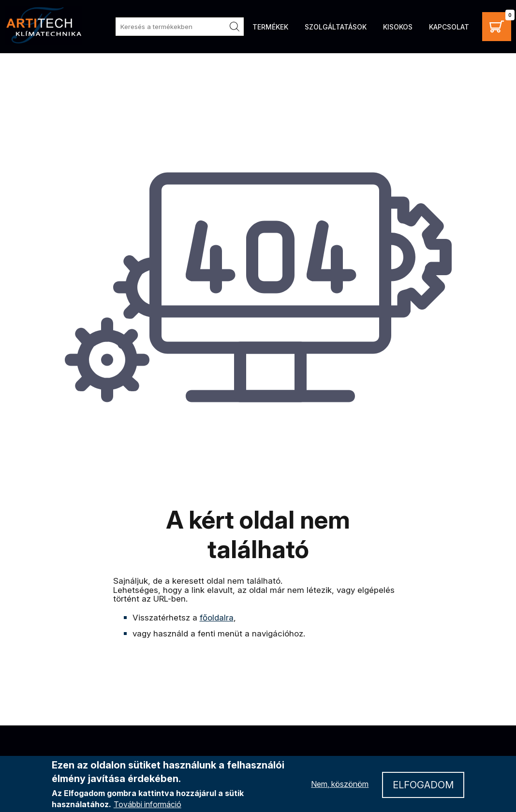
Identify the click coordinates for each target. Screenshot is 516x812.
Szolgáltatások (336, 27)
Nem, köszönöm (340, 784)
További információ (147, 804)
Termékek (270, 27)
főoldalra (217, 618)
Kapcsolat (449, 27)
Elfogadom (423, 785)
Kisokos (398, 27)
